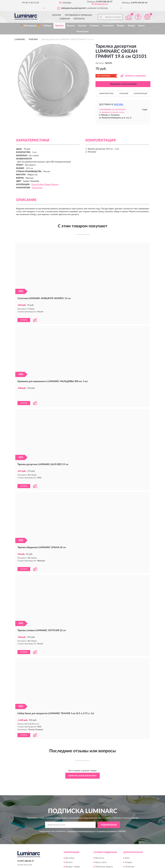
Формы (121, 26)
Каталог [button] (57, 15)
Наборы (48, 26)
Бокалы (71, 26)
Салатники (108, 26)
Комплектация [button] (140, 93)
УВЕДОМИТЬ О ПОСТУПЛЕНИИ (123, 84)
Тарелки (59, 26)
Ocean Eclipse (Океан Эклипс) (45, 185)
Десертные (37, 188)
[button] (100, 4)
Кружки (82, 26)
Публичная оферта (104, 845)
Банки (142, 26)
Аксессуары (83, 31)
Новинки (65, 19)
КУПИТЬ (24, 317)
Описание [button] (124, 93)
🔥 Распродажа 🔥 (30, 26)
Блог (127, 836)
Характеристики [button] (106, 93)
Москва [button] (118, 104)
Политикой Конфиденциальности (81, 809)
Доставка (70, 836)
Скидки (129, 841)
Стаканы (94, 26)
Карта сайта (101, 841)
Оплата (69, 841)
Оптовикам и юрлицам (78, 15)
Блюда (131, 26)
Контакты (79, 19)
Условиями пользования (107, 809)
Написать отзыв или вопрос (82, 754)
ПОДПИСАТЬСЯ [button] (109, 803)
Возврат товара (73, 845)
